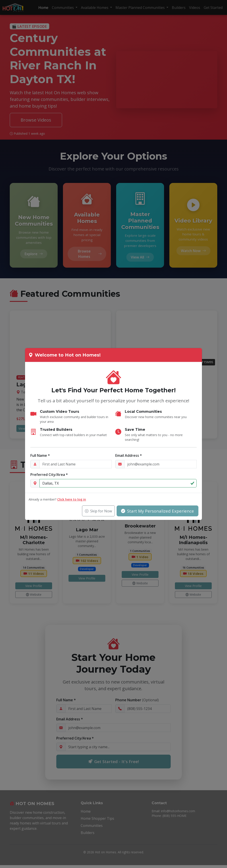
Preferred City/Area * (49, 475)
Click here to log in (72, 500)
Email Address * (129, 456)
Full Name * (40, 456)
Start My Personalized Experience (157, 511)
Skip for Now (97, 511)
